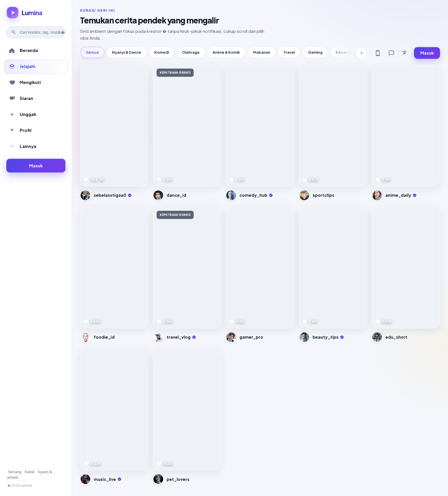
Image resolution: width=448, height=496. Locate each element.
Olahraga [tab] (191, 52)
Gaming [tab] (315, 52)
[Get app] (378, 53)
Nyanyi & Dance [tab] (127, 52)
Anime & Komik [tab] (226, 52)
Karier (30, 472)
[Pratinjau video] (114, 125)
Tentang (14, 472)
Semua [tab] (92, 52)
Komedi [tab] (162, 52)
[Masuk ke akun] (36, 166)
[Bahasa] (405, 53)
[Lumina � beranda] (24, 13)
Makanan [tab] (262, 52)
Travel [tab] (289, 52)
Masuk (427, 53)
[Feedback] (391, 53)
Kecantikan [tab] (346, 52)
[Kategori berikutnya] (361, 53)
